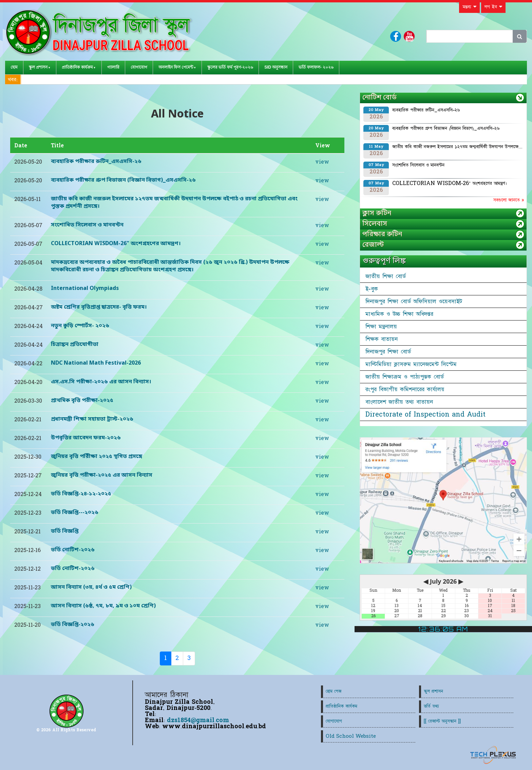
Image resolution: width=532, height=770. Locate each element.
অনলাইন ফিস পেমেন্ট (176, 67)
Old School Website (351, 736)
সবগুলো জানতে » (509, 200)
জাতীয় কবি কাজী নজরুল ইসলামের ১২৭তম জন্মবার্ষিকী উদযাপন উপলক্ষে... (457, 147)
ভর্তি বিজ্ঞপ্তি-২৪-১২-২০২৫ (81, 494)
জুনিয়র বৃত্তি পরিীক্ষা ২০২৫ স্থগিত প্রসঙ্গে (97, 457)
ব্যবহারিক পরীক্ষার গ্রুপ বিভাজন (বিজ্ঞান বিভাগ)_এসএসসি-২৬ (123, 180)
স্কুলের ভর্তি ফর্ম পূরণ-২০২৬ (230, 67)
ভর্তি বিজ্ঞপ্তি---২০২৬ (75, 513)
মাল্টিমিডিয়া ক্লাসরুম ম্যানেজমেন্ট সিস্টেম (411, 364)
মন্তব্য (469, 7)
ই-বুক (372, 289)
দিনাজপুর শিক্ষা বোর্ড (388, 352)
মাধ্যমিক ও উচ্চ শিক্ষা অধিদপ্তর (399, 314)
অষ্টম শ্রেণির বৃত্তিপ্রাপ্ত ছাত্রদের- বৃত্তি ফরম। (99, 307)
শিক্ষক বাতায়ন (382, 339)
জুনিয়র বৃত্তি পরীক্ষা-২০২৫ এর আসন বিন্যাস (102, 475)
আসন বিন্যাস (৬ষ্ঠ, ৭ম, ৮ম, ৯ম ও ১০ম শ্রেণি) (103, 606)
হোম (14, 67)
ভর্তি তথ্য (431, 706)
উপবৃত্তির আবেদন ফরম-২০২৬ (86, 438)
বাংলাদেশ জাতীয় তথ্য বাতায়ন (399, 402)
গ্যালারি (113, 67)
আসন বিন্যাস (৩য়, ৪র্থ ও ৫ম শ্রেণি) (91, 587)
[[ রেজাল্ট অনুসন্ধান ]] (442, 721)
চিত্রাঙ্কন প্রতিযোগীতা (75, 345)
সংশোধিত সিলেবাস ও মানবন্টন (87, 225)
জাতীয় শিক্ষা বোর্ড (386, 276)
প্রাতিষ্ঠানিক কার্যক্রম (77, 67)
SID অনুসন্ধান (276, 67)
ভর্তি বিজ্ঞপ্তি (65, 531)
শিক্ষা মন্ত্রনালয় (381, 327)
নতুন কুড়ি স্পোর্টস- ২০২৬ (80, 326)
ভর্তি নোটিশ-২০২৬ (73, 550)
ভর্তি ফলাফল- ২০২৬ (316, 67)
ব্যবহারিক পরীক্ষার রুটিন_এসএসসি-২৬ (96, 162)
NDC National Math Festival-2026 (96, 363)
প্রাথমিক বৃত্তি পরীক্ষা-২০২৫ (82, 401)
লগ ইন (493, 7)
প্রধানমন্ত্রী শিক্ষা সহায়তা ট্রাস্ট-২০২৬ (92, 419)
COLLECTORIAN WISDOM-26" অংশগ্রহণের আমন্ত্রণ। (116, 244)
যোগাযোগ (139, 67)
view (322, 162)
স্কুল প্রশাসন (38, 67)
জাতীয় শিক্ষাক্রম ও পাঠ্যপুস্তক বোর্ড (405, 377)
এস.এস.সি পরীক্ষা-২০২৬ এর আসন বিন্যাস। (101, 382)
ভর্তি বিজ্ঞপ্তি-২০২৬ (73, 625)
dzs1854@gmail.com (198, 720)
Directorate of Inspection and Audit (425, 415)
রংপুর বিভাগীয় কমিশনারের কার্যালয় (405, 389)
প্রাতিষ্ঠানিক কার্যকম (341, 706)
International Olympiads (85, 289)
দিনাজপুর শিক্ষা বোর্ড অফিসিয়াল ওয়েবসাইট (414, 301)
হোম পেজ (334, 691)
